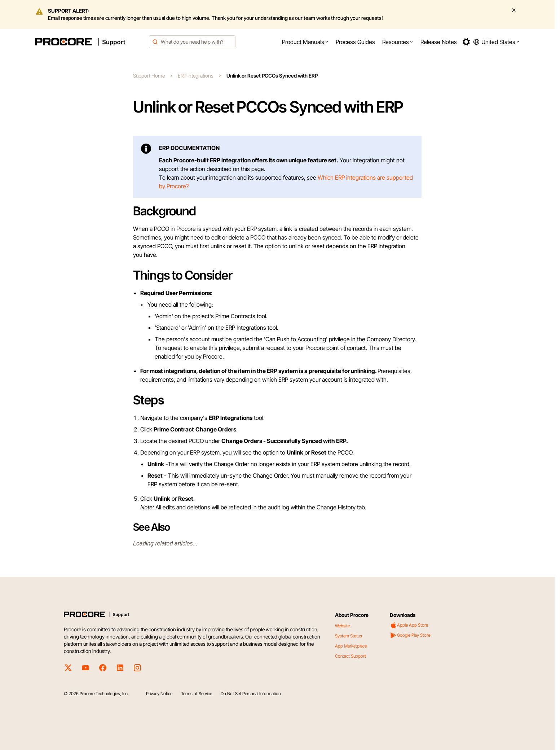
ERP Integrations (196, 76)
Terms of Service (197, 694)
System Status (349, 636)
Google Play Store (410, 635)
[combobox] (192, 42)
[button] (305, 42)
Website (342, 626)
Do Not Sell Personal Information (251, 694)
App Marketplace (351, 646)
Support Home (149, 76)
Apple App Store (409, 625)
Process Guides (355, 42)
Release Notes (439, 42)
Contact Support (350, 656)
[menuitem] (305, 42)
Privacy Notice (159, 694)
